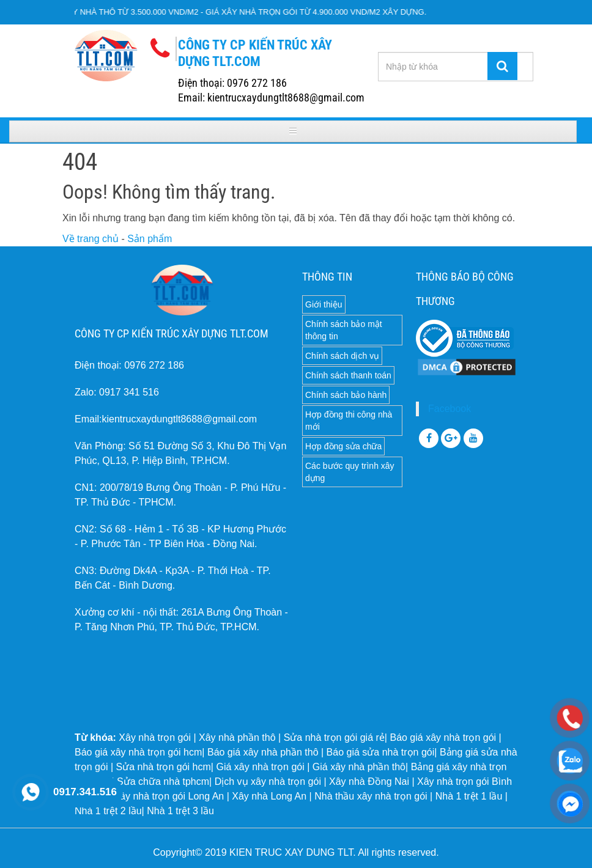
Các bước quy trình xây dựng (350, 472)
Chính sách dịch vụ (342, 356)
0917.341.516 (85, 792)
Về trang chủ (91, 239)
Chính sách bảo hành (346, 395)
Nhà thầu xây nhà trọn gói (371, 796)
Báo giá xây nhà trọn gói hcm (138, 752)
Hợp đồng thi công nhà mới (349, 421)
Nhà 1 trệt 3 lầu (180, 811)
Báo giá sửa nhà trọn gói (381, 752)
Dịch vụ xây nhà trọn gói (268, 782)
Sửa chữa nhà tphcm (163, 782)
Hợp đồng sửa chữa (343, 446)
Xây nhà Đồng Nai (369, 782)
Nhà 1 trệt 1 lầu (469, 796)
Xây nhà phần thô (237, 737)
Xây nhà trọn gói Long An (168, 796)
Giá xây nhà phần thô (359, 767)
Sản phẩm (150, 239)
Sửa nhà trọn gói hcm (164, 767)
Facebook (450, 409)
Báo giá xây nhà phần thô (263, 752)
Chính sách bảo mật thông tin (344, 330)
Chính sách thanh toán (348, 375)
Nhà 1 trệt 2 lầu (108, 811)
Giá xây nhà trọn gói (260, 767)
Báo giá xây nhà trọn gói (443, 737)
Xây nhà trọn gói (155, 737)
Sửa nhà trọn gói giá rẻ (334, 737)
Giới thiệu (324, 304)
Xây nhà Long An (269, 796)
